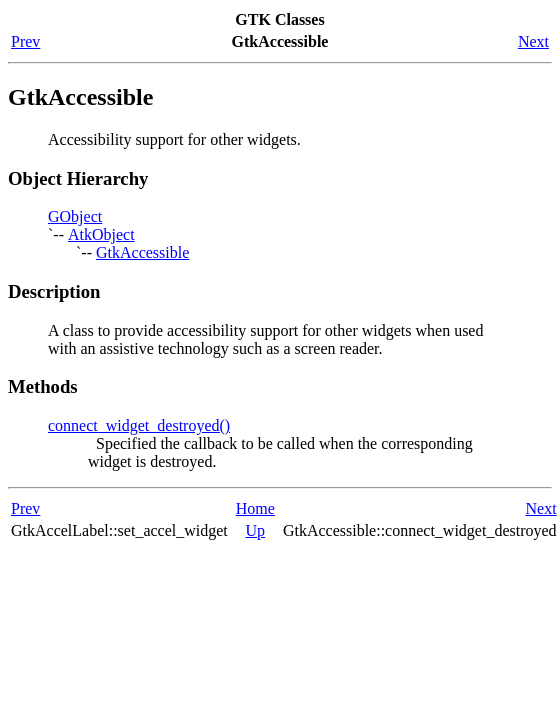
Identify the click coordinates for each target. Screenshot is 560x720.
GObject (75, 216)
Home (255, 508)
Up (256, 530)
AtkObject (101, 234)
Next (533, 41)
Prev (25, 41)
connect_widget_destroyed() (139, 425)
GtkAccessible (142, 252)
